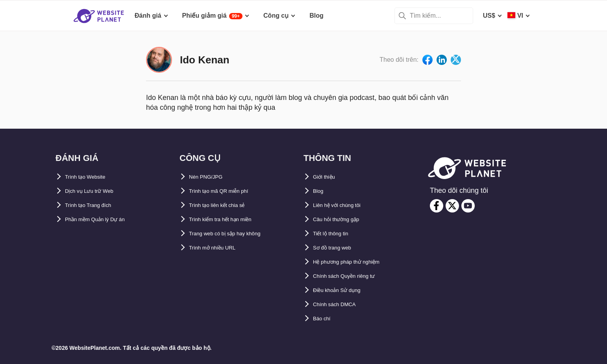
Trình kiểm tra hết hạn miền (230, 219)
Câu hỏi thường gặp (343, 219)
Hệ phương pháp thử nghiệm (356, 262)
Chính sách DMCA (340, 304)
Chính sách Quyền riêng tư (353, 276)
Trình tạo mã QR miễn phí (227, 191)
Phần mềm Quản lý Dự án (103, 219)
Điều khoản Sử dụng (344, 290)
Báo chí (324, 319)
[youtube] (468, 206)
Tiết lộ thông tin (337, 234)
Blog (320, 191)
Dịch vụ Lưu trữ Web (96, 191)
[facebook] (437, 206)
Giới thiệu (328, 177)
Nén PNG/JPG (210, 177)
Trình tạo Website (91, 177)
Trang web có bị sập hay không (236, 234)
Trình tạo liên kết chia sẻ (226, 205)
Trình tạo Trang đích (95, 205)
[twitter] (452, 206)
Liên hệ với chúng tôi (344, 205)
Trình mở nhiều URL (219, 248)
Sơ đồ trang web (338, 248)
